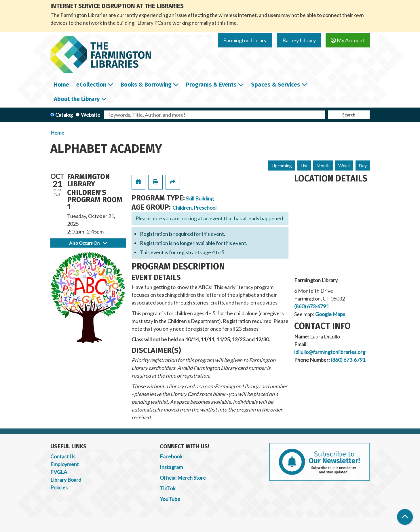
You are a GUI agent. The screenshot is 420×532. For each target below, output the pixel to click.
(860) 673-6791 (311, 306)
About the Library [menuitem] (77, 99)
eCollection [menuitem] (91, 85)
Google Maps (330, 314)
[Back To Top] (405, 517)
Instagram (171, 467)
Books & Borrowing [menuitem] (146, 85)
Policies (59, 487)
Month (323, 165)
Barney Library (299, 40)
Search (349, 115)
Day (363, 165)
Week (344, 165)
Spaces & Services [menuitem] (276, 85)
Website (91, 115)
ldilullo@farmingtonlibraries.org (330, 352)
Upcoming (282, 165)
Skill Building (200, 198)
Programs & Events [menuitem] (211, 85)
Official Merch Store (183, 478)
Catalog (64, 115)
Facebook (171, 456)
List (304, 165)
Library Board (66, 480)
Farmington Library (245, 40)
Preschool (205, 208)
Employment (65, 464)
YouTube (170, 499)
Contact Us (63, 456)
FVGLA (59, 472)
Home (57, 133)
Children (182, 208)
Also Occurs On (88, 243)
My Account (348, 40)
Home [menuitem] (61, 85)
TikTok (168, 488)
